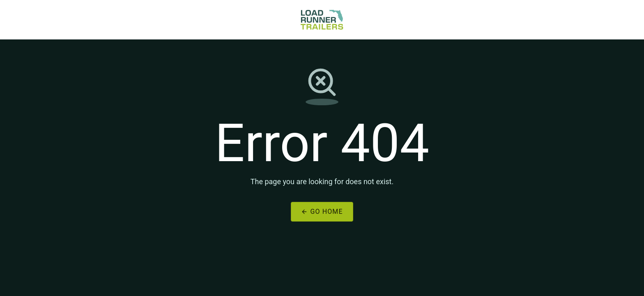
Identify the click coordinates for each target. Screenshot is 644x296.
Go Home (322, 212)
